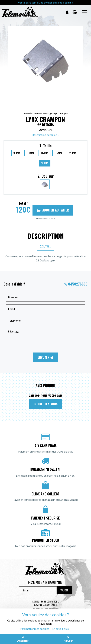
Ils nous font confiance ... (46, 601)
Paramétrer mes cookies (35, 629)
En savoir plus (61, 629)
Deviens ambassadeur (45, 605)
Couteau (37, 113)
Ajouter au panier (53, 210)
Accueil (27, 113)
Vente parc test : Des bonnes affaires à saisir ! (45, 3)
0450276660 (78, 284)
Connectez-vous (46, 404)
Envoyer (46, 357)
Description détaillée (45, 135)
